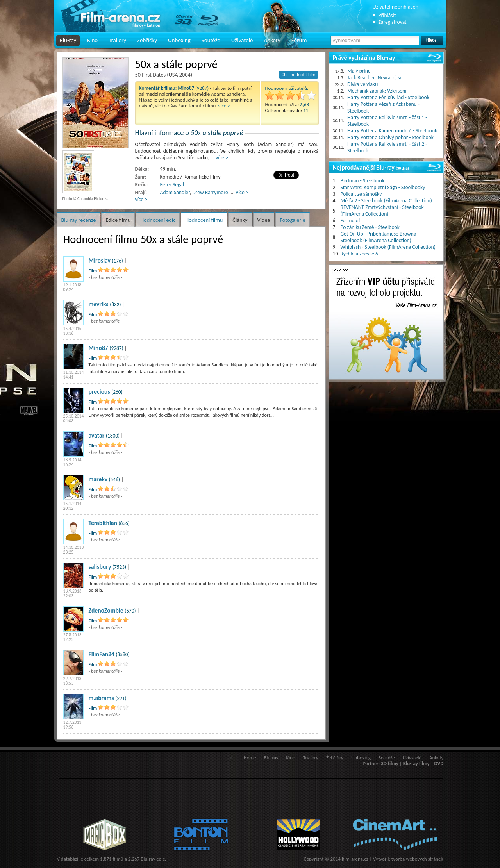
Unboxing (179, 40)
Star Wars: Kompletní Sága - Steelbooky (383, 187)
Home (250, 758)
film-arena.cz (355, 859)
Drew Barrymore (210, 192)
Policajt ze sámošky (361, 194)
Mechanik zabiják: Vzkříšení (377, 91)
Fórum (299, 40)
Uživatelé (242, 40)
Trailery (117, 40)
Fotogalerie (292, 220)
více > (224, 106)
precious (99, 392)
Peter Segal (172, 185)
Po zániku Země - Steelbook (370, 227)
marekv (98, 479)
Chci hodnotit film (299, 75)
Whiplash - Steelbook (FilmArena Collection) (388, 247)
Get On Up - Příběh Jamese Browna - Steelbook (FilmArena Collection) (380, 237)
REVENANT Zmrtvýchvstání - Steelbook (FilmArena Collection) (382, 211)
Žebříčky (147, 40)
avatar (97, 435)
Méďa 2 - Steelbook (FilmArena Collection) (386, 201)
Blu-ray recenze (79, 220)
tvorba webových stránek (417, 859)
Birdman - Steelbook (362, 181)
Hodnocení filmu (204, 220)
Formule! (350, 221)
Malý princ (359, 71)
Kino (92, 40)
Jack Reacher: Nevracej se (375, 78)
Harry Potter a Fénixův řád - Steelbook (388, 97)
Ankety (272, 40)
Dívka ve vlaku (362, 84)
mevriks (99, 304)
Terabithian (103, 523)
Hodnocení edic (158, 220)
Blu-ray (68, 40)
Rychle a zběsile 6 (359, 254)
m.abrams (101, 698)
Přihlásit (387, 15)
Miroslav (100, 260)
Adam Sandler (175, 192)
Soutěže (211, 40)
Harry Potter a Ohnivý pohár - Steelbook (390, 137)
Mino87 (98, 348)
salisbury (100, 567)
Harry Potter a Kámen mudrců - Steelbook (392, 131)
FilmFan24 (102, 654)
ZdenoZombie (106, 610)
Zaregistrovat (393, 22)
